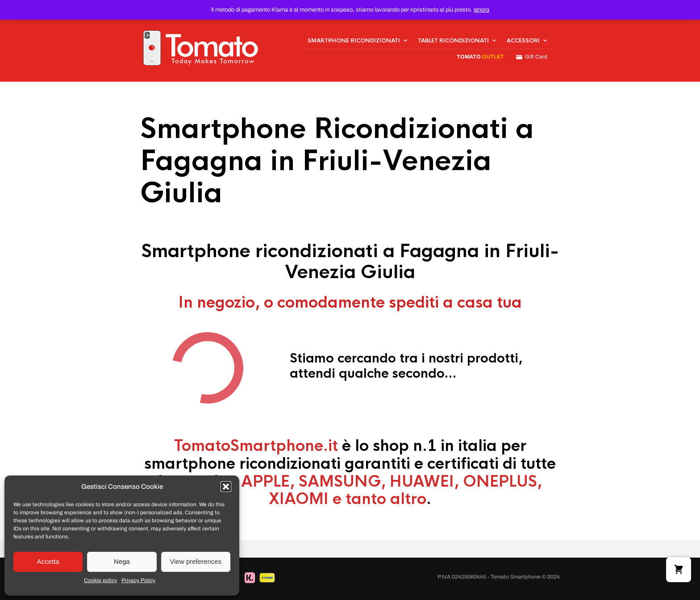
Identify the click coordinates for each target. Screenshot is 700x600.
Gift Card (532, 57)
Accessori (523, 41)
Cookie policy (100, 580)
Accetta (48, 561)
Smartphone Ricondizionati (354, 41)
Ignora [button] (481, 10)
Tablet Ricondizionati (453, 41)
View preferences (196, 561)
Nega (122, 561)
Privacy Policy (138, 580)
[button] (226, 487)
